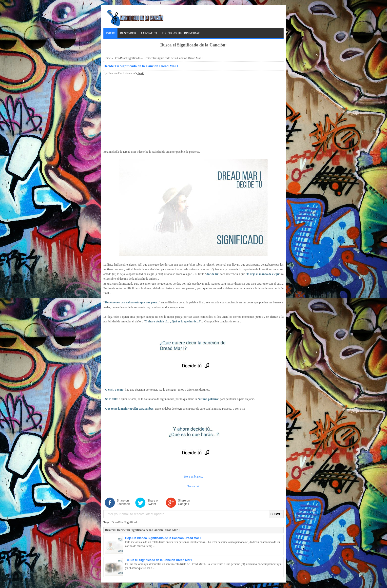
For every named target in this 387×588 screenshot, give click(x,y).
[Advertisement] (193, 112)
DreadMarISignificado (127, 58)
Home (107, 58)
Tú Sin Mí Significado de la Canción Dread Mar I (159, 560)
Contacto (149, 33)
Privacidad (118, 585)
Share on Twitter (153, 502)
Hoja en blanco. (193, 477)
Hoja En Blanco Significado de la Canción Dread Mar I (163, 538)
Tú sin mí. (193, 486)
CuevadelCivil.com (276, 585)
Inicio (110, 33)
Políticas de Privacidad (181, 33)
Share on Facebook (123, 502)
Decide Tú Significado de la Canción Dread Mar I (141, 66)
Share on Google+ (184, 502)
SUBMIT (276, 514)
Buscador (128, 33)
